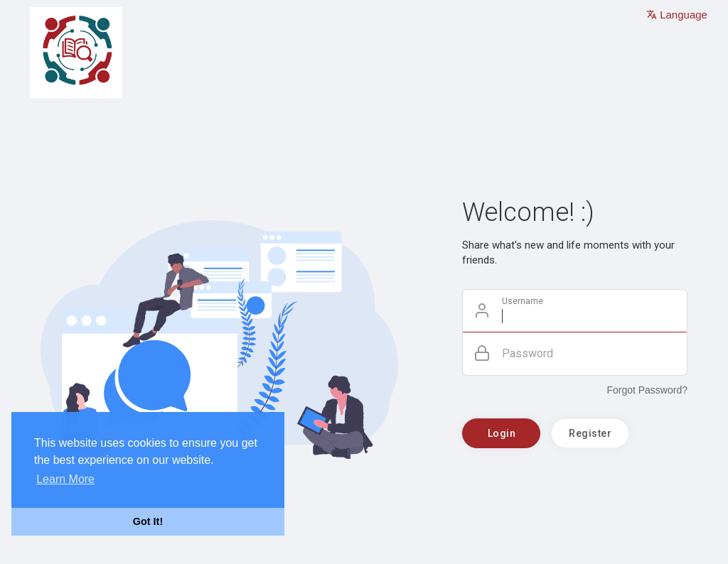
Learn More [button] (65, 479)
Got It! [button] (148, 521)
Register (590, 433)
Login (502, 433)
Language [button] (677, 15)
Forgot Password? (647, 390)
